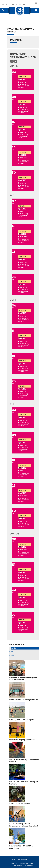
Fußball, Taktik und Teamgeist (22, 720)
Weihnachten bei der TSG (20, 804)
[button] (3, 10)
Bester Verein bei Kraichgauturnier (23, 700)
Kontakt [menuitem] (15, 863)
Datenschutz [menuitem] (17, 866)
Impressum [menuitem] (29, 866)
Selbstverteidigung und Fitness (22, 740)
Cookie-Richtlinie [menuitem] (27, 863)
